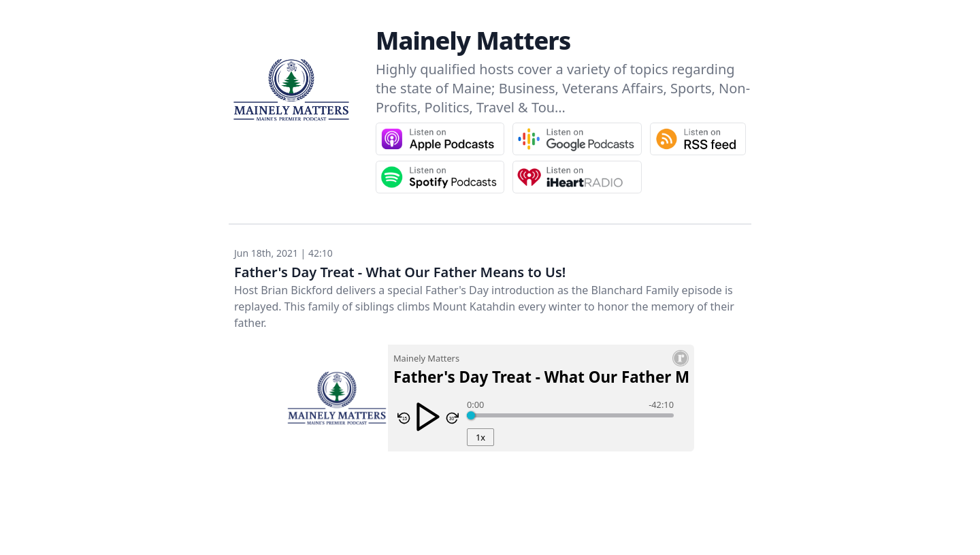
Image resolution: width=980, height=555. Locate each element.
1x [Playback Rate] (480, 437)
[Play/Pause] (428, 417)
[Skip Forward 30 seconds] (452, 418)
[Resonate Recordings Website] (681, 358)
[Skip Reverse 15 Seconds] (404, 418)
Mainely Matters (473, 41)
